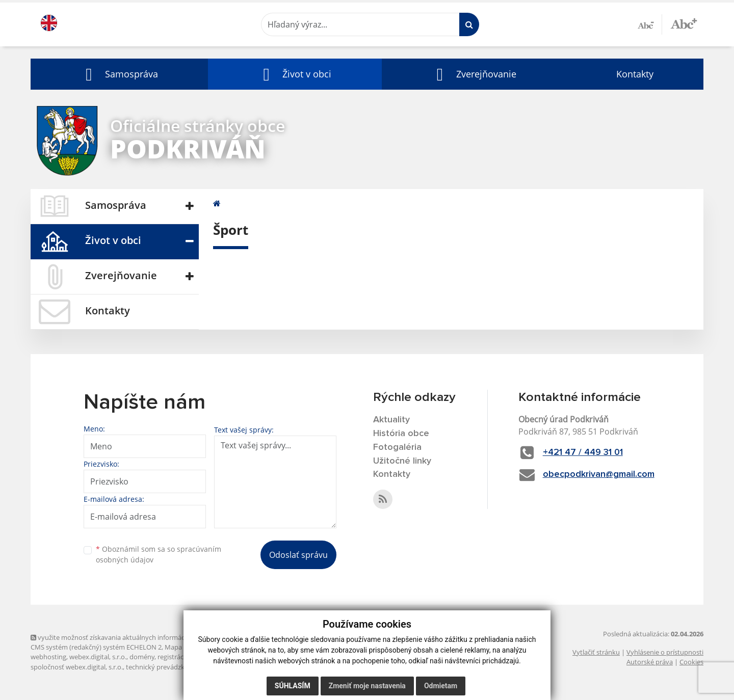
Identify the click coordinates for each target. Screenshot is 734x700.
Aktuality (391, 420)
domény (142, 657)
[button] (119, 74)
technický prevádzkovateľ (165, 667)
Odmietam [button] (441, 686)
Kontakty (635, 74)
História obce (401, 434)
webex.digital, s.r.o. (98, 657)
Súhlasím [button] (293, 686)
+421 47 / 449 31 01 (583, 452)
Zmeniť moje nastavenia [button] (367, 686)
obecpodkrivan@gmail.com (599, 474)
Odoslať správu (298, 555)
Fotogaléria (397, 447)
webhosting (48, 657)
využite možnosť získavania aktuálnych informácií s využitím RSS (132, 637)
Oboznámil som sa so (159, 554)
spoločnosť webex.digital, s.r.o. (77, 667)
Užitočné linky (402, 461)
